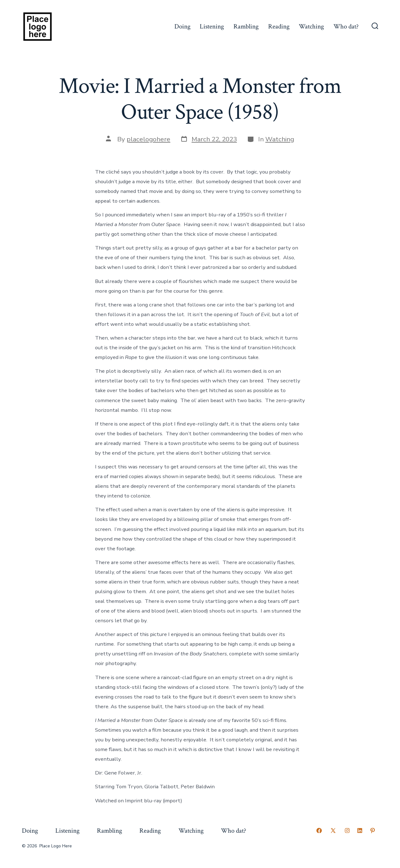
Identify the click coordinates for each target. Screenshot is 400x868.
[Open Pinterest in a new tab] (372, 830)
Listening (212, 26)
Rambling (246, 26)
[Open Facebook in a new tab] (319, 830)
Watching (311, 26)
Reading (279, 26)
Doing (182, 26)
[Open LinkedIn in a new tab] (360, 830)
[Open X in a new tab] (333, 830)
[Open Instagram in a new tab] (347, 830)
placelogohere (148, 139)
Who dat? (346, 26)
